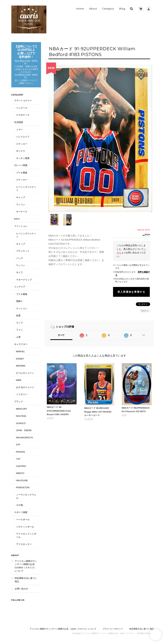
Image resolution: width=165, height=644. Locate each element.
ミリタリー (22, 394)
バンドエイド (23, 137)
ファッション (21, 226)
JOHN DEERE (24, 430)
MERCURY (22, 409)
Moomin (21, 366)
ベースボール (23, 519)
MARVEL (21, 351)
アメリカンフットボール (26, 535)
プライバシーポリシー (113, 629)
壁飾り (19, 301)
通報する (145, 308)
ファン (19, 330)
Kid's (17, 219)
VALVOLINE (22, 480)
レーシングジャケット (26, 189)
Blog (122, 9)
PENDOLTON (23, 487)
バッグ (19, 258)
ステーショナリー (23, 100)
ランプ (19, 323)
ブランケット (23, 251)
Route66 (21, 416)
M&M (19, 380)
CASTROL (21, 466)
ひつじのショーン (25, 373)
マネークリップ (24, 280)
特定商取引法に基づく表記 (26, 580)
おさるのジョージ (25, 387)
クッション (22, 308)
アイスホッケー (24, 544)
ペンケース (22, 108)
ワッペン (21, 204)
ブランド (19, 401)
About (93, 9)
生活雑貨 (19, 122)
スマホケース (23, 115)
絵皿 (18, 315)
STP (18, 445)
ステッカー (22, 144)
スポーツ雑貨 (21, 512)
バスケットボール (25, 527)
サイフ (19, 272)
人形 (18, 337)
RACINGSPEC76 (24, 437)
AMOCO (20, 473)
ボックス (21, 151)
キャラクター (21, 344)
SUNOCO (21, 423)
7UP (18, 459)
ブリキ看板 (22, 173)
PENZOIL (21, 452)
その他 (19, 505)
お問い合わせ (21, 589)
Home (80, 9)
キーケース (22, 212)
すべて (61, 333)
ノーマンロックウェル (26, 496)
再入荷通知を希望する (131, 289)
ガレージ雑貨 (21, 165)
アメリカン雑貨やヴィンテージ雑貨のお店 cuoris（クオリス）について (26, 566)
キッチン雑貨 (23, 158)
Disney (20, 359)
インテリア (20, 287)
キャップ (21, 197)
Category (108, 9)
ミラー (19, 130)
